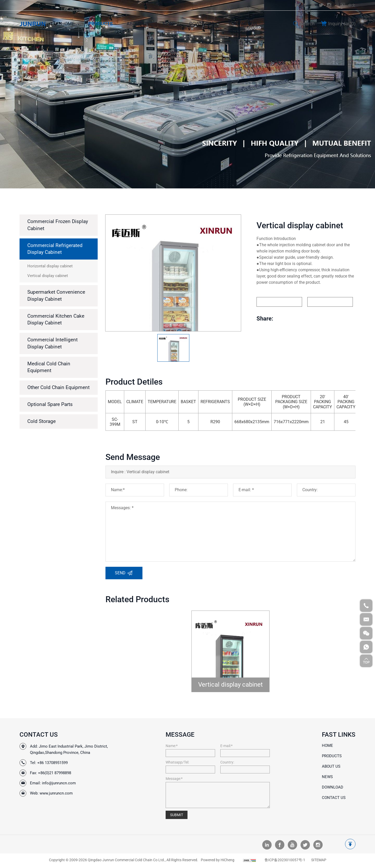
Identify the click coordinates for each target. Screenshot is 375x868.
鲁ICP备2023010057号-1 (285, 861)
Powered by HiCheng (218, 861)
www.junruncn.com (56, 793)
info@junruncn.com (59, 783)
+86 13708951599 (52, 763)
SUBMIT (177, 815)
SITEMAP (319, 861)
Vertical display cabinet (230, 685)
